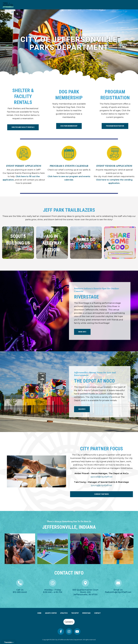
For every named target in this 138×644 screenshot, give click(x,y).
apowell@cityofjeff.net (102, 477)
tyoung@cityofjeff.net (102, 485)
